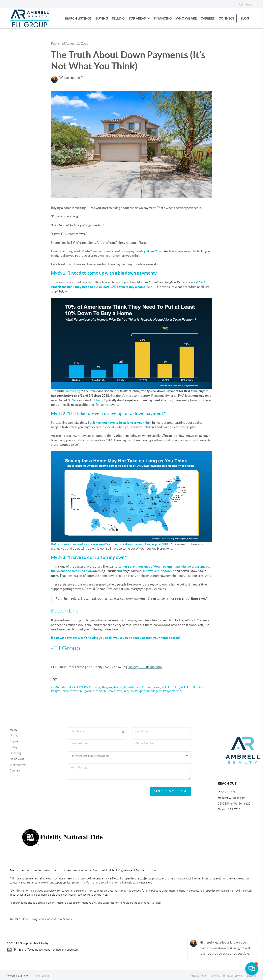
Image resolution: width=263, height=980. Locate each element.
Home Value (17, 759)
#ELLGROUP (170, 687)
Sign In (247, 4)
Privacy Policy (199, 976)
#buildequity (64, 687)
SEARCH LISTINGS (78, 18)
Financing (16, 753)
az (52, 687)
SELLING (118, 18)
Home (13, 730)
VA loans (98, 400)
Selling (13, 747)
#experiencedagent (148, 691)
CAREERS (208, 18)
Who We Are (18, 765)
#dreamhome (151, 687)
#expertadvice (173, 691)
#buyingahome (112, 687)
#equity (129, 691)
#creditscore (132, 687)
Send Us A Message (170, 791)
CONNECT (227, 18)
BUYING (102, 18)
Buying (14, 741)
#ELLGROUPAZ (192, 687)
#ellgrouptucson (91, 691)
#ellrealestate (113, 691)
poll (127, 282)
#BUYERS (81, 687)
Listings (14, 735)
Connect (15, 770)
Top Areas (139, 18)
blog (245, 18)
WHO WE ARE (186, 18)
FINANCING (163, 18)
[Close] (254, 941)
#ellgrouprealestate (65, 691)
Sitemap (252, 976)
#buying (94, 687)
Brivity (25, 976)
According (73, 391)
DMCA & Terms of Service (227, 976)
